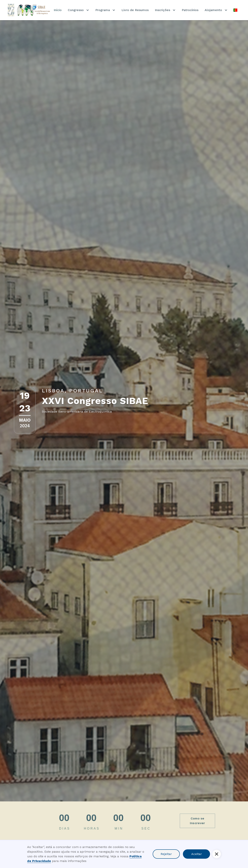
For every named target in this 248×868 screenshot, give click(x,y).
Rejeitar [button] (166, 854)
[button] (78, 10)
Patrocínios (190, 10)
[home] (29, 10)
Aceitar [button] (197, 854)
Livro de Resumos (135, 10)
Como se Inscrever (198, 821)
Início (58, 10)
